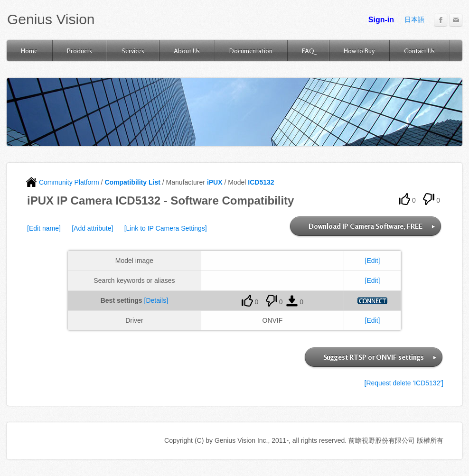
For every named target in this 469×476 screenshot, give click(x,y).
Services (133, 51)
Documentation (251, 51)
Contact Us (419, 51)
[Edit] (373, 261)
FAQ (308, 51)
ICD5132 (261, 182)
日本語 (414, 19)
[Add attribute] (92, 228)
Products (80, 51)
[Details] (156, 300)
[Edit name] (44, 228)
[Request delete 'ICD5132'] (404, 383)
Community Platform (62, 182)
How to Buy (359, 51)
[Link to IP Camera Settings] (166, 228)
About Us (187, 51)
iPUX (215, 182)
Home (29, 51)
